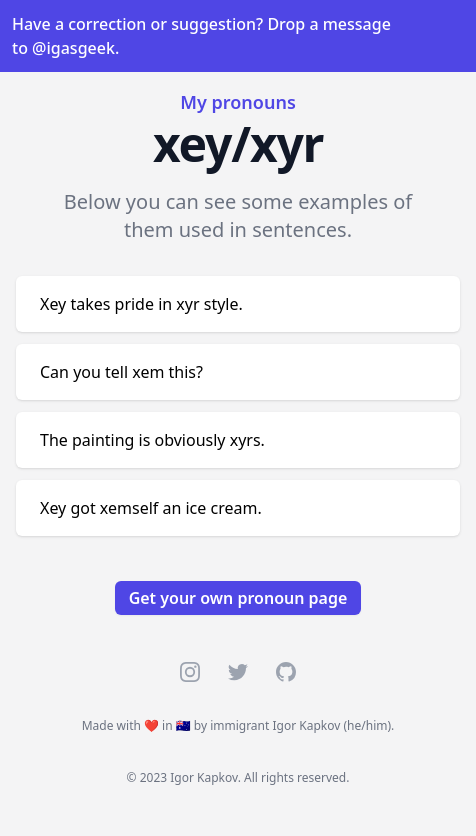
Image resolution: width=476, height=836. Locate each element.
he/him (367, 725)
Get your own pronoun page (238, 598)
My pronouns (238, 102)
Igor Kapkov (306, 725)
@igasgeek (73, 48)
